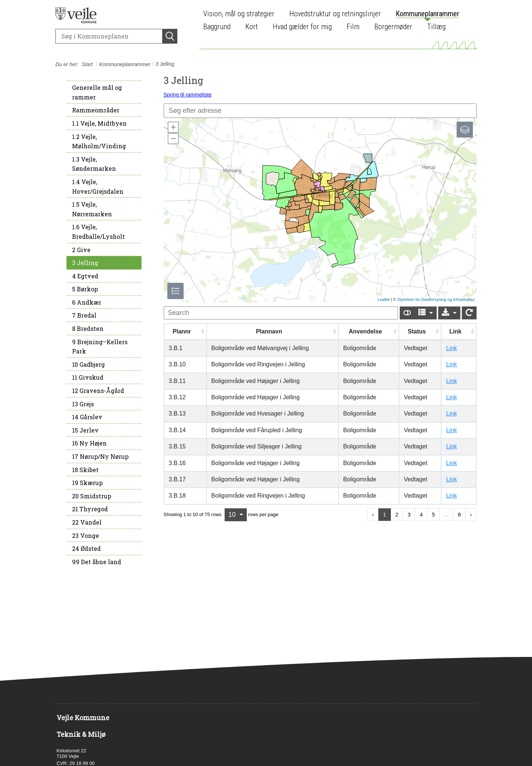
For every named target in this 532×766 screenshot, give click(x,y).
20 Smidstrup (92, 496)
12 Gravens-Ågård (98, 391)
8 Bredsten (88, 328)
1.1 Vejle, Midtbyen (99, 123)
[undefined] (281, 313)
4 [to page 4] (421, 515)
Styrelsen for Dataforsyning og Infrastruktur (436, 299)
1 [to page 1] (385, 515)
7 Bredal (84, 315)
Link (451, 348)
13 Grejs (83, 404)
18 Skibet (85, 470)
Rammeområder (96, 110)
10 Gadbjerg (88, 364)
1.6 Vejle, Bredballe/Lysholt (98, 232)
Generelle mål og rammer (97, 92)
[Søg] (109, 36)
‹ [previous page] (373, 515)
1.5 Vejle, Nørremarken (92, 209)
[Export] (449, 313)
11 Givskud (88, 377)
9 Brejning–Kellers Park (100, 347)
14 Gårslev (87, 417)
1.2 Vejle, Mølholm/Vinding (99, 141)
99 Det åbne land (97, 562)
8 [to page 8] (459, 515)
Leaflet (384, 299)
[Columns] (426, 313)
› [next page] (471, 515)
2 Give (81, 250)
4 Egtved (85, 276)
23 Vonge (86, 535)
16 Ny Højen (89, 443)
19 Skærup (87, 483)
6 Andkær (87, 302)
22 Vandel (87, 522)
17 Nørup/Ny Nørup (100, 456)
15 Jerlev (85, 430)
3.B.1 (176, 348)
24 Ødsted (86, 548)
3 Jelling (85, 263)
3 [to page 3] (409, 515)
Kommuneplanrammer (125, 64)
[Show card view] (407, 313)
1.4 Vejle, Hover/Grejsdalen (98, 187)
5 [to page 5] (433, 515)
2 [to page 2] (397, 515)
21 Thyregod (90, 509)
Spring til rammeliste (188, 95)
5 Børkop (85, 289)
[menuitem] (241, 14)
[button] (173, 127)
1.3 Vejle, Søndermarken (94, 164)
